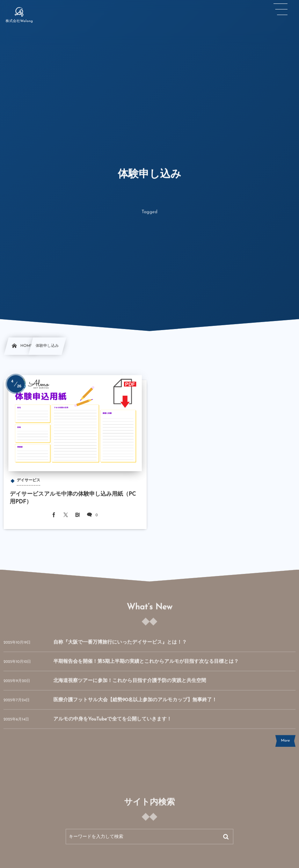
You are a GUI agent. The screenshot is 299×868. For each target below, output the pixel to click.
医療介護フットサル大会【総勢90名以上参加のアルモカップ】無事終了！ (135, 704)
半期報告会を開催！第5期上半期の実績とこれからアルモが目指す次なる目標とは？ (146, 666)
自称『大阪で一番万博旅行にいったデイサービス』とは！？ (120, 646)
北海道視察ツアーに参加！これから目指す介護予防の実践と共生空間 (130, 685)
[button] (280, 9)
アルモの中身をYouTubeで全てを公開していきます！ (113, 723)
